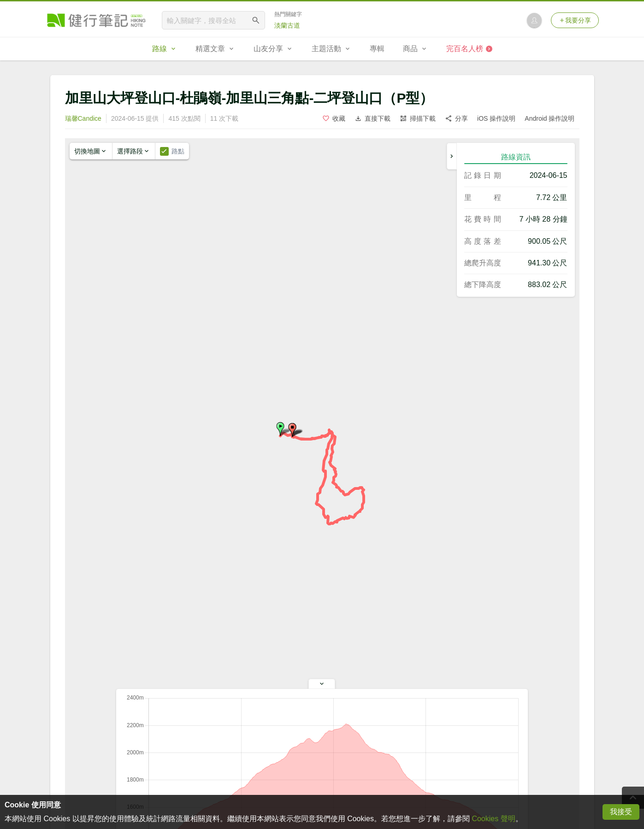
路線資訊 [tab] (516, 157)
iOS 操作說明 (496, 118)
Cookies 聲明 (493, 819)
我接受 (621, 812)
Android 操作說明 (549, 118)
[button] (280, 429)
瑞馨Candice (83, 118)
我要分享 (575, 20)
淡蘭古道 (287, 25)
